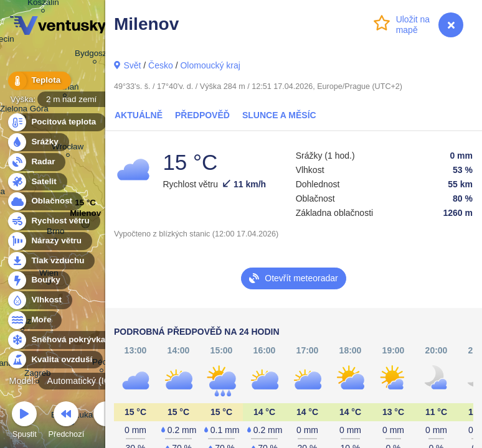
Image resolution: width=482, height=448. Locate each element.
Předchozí (67, 422)
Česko (161, 65)
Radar (36, 162)
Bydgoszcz (95, 55)
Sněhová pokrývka (61, 340)
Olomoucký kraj (210, 65)
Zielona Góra (24, 110)
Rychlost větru (53, 221)
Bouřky (39, 280)
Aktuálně (139, 115)
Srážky (38, 142)
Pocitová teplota (56, 122)
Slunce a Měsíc (279, 115)
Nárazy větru (49, 241)
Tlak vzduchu (51, 261)
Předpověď (202, 115)
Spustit (24, 422)
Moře (34, 320)
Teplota (39, 81)
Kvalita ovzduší (54, 360)
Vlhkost (39, 300)
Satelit (37, 182)
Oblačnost (45, 201)
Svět (132, 65)
